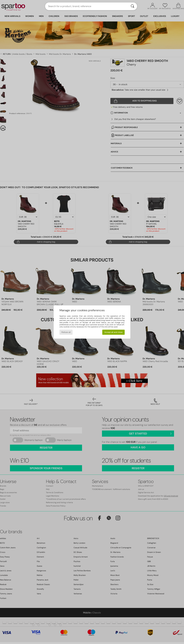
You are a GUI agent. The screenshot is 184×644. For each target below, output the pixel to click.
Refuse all (66, 332)
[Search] (132, 6)
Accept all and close (114, 332)
